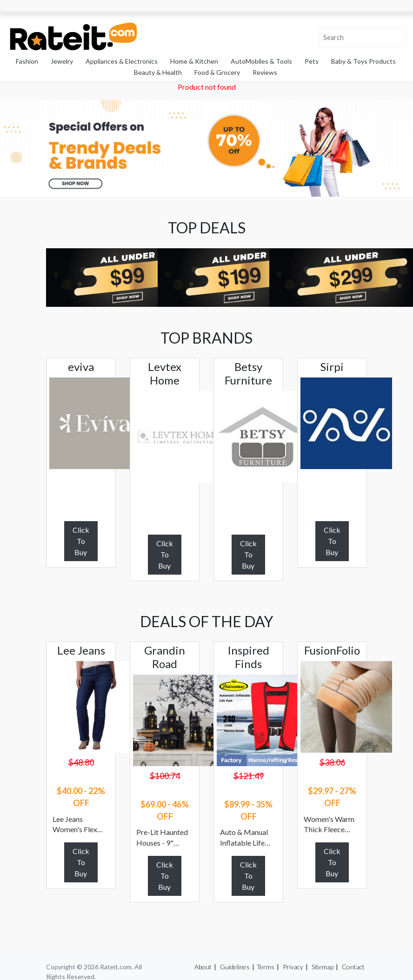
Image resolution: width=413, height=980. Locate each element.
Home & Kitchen (194, 61)
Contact (353, 967)
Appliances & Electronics (122, 61)
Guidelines (235, 967)
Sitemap (323, 967)
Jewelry (62, 61)
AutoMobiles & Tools (261, 61)
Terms (266, 967)
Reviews (265, 72)
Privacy (293, 967)
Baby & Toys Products (363, 61)
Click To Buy (81, 541)
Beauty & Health (158, 72)
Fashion (27, 61)
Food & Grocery (217, 72)
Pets (312, 61)
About (203, 967)
